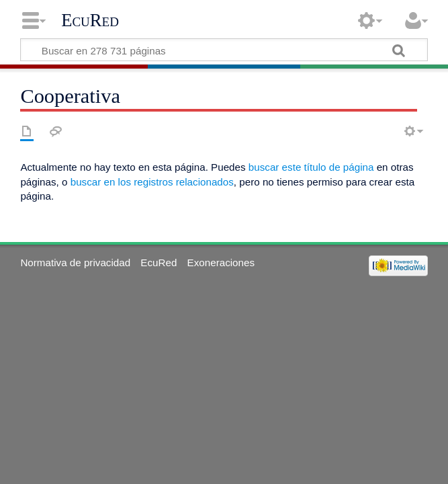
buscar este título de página (311, 167)
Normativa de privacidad (75, 263)
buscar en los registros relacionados (152, 182)
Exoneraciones (221, 263)
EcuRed (90, 20)
